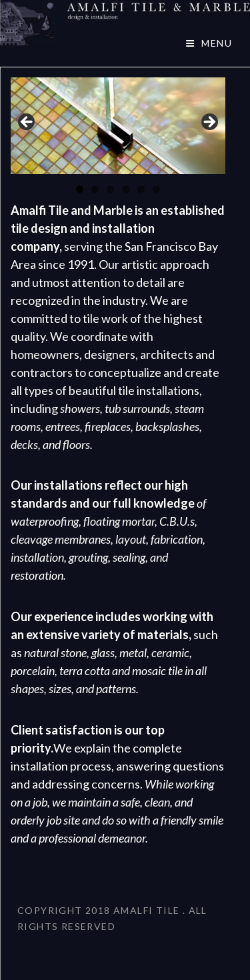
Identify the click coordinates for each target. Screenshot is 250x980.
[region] (118, 126)
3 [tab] (110, 189)
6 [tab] (156, 189)
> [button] (209, 123)
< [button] (27, 123)
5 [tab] (141, 189)
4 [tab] (126, 189)
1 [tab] (80, 189)
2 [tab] (95, 189)
